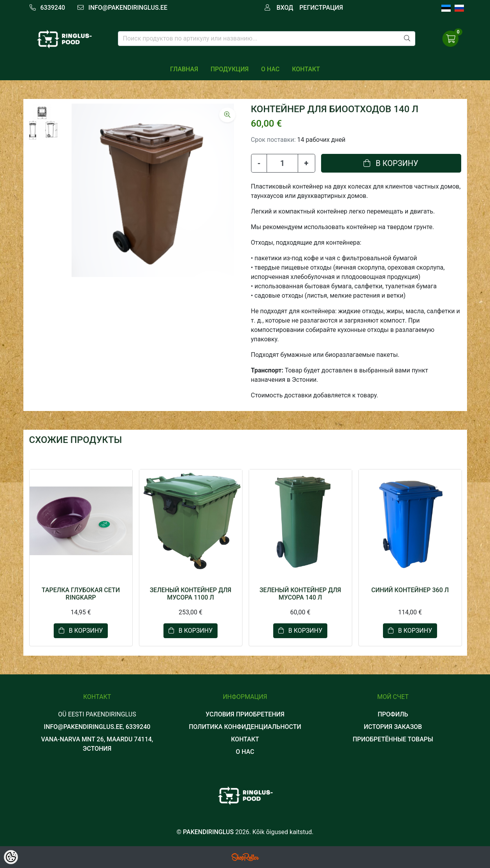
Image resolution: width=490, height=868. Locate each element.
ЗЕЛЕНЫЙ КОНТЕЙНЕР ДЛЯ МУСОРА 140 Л (300, 594)
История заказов (393, 727)
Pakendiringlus (208, 832)
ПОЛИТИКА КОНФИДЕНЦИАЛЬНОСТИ (245, 727)
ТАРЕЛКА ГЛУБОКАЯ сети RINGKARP (81, 594)
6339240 (53, 8)
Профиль (393, 714)
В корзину (391, 163)
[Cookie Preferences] (11, 857)
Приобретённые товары (393, 739)
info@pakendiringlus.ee (128, 8)
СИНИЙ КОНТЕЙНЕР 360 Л (410, 590)
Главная (184, 69)
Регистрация (321, 8)
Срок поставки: (273, 140)
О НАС (270, 69)
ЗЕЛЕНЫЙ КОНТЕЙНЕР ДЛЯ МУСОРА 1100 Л (191, 594)
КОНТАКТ (306, 69)
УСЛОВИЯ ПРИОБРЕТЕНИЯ (245, 714)
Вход (285, 8)
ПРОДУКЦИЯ (230, 69)
